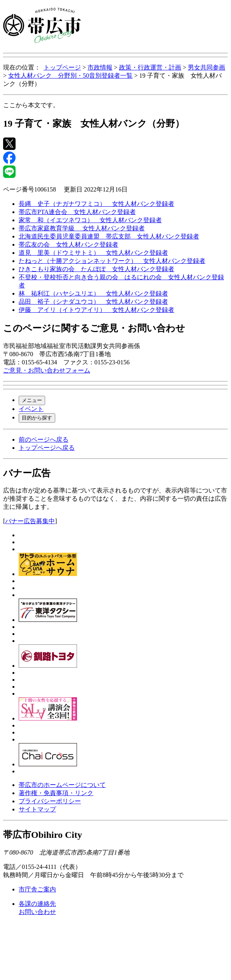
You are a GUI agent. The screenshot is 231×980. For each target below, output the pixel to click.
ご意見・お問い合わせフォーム (47, 370)
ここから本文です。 (31, 105)
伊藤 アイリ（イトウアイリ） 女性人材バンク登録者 (96, 310)
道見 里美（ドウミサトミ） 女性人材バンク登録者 (93, 253)
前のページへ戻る (44, 440)
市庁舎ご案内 (37, 889)
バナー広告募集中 (30, 521)
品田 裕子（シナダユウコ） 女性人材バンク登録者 (93, 302)
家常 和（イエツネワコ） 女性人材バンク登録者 (90, 220)
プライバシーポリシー (50, 801)
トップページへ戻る (47, 448)
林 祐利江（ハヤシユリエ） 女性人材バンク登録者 (93, 293)
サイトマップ (37, 809)
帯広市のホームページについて (62, 785)
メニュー (32, 400)
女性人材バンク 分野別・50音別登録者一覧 (70, 76)
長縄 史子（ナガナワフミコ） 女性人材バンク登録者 (96, 204)
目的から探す (37, 418)
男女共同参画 (206, 67)
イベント (31, 409)
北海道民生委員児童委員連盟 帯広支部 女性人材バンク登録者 (109, 236)
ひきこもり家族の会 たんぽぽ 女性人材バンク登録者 (96, 269)
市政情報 (100, 67)
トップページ (62, 67)
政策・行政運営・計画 (150, 67)
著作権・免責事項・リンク (56, 793)
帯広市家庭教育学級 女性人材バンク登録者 (82, 228)
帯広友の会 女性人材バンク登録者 (68, 245)
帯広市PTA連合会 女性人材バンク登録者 (77, 212)
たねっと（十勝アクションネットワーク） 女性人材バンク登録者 (112, 261)
